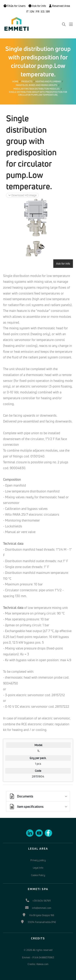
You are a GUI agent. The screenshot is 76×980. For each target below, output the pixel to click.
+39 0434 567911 (42, 901)
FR (38, 12)
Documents (21, 796)
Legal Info (38, 868)
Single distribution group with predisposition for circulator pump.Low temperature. (38, 93)
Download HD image (22, 195)
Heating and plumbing (48, 81)
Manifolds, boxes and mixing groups (36, 85)
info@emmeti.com (42, 908)
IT (27, 12)
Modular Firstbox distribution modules (36, 89)
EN (32, 12)
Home (15, 81)
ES (43, 12)
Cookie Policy (38, 875)
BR (48, 12)
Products (27, 81)
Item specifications (26, 807)
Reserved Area (59, 6)
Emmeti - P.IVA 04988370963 (38, 957)
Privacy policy (38, 860)
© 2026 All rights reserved (38, 950)
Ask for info (37, 6)
